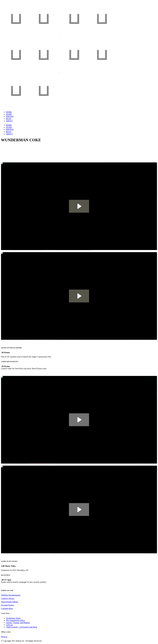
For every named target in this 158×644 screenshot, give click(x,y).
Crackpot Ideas (7, 608)
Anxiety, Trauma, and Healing (18, 623)
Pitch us (4, 637)
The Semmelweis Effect (15, 620)
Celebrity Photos (8, 598)
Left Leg (9, 625)
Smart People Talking (9, 602)
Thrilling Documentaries (11, 595)
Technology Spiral (13, 618)
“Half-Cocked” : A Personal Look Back (22, 627)
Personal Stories (7, 605)
